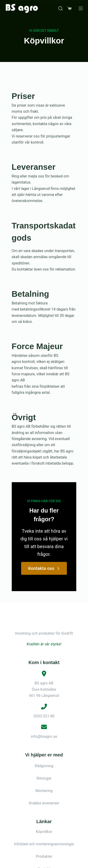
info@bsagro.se (44, 689)
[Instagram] (49, 863)
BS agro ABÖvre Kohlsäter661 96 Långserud (44, 642)
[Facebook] (39, 863)
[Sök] (61, 8)
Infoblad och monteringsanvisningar (44, 797)
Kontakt (44, 821)
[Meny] (81, 8)
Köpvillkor (44, 784)
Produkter (44, 809)
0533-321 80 (44, 669)
